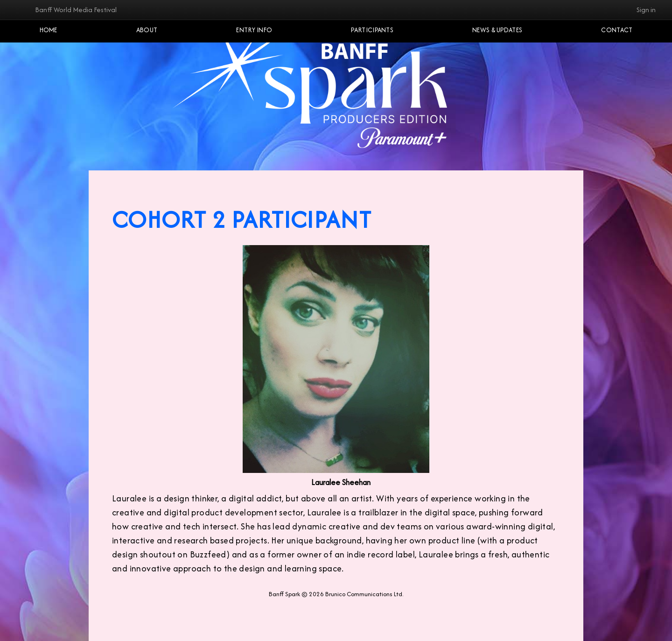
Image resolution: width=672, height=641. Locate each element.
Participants (372, 30)
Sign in (646, 10)
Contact (617, 30)
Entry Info (254, 30)
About (147, 30)
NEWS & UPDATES (497, 30)
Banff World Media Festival (76, 10)
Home (49, 30)
